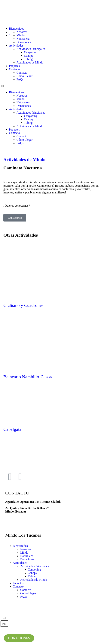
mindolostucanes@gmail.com (24, 518)
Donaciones (24, 42)
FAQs (20, 79)
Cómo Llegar (24, 76)
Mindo (21, 99)
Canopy (29, 56)
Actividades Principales (31, 49)
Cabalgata (12, 429)
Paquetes (14, 66)
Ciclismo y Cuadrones (23, 305)
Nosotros (22, 96)
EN (4, 624)
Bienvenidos (17, 92)
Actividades (16, 45)
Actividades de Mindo (30, 62)
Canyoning (31, 52)
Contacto (14, 69)
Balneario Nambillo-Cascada (29, 377)
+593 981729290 (15, 524)
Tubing (28, 59)
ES (4, 618)
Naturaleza (23, 102)
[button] (52, 86)
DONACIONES (19, 638)
